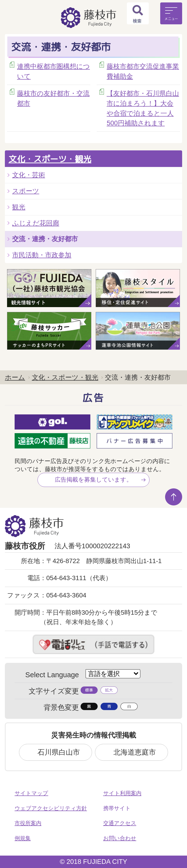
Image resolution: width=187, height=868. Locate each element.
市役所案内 (28, 823)
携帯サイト (117, 808)
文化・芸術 (29, 175)
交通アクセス (120, 823)
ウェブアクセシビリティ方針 (51, 808)
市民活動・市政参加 (42, 255)
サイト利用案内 (122, 793)
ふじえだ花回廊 (36, 223)
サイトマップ (31, 793)
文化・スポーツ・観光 (50, 159)
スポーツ (26, 191)
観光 (19, 207)
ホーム (15, 377)
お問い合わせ (120, 838)
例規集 (23, 838)
